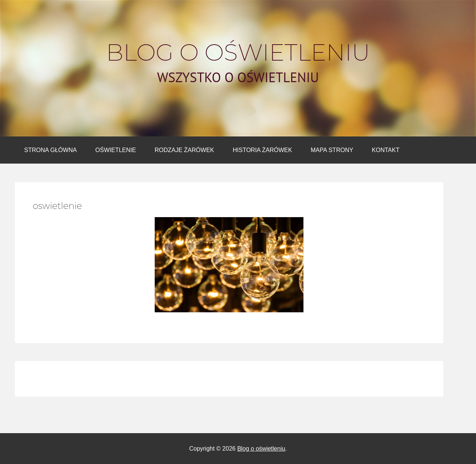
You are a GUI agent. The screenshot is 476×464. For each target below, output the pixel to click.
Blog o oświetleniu (238, 52)
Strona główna (50, 150)
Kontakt (386, 150)
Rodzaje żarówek (184, 150)
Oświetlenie (115, 150)
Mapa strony (332, 150)
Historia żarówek (263, 150)
